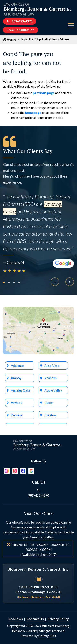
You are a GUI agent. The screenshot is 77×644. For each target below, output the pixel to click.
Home (10, 39)
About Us (16, 619)
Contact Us (35, 619)
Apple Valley (53, 390)
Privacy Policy (58, 619)
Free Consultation (21, 30)
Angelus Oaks (21, 390)
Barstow (50, 415)
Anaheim (51, 378)
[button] (4, 282)
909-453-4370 (20, 21)
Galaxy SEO (47, 636)
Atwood (17, 403)
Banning (17, 415)
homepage (33, 113)
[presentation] (55, 282)
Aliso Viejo (52, 365)
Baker (49, 403)
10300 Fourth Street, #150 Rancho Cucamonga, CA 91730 (38, 592)
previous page (44, 93)
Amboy (16, 378)
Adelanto (17, 365)
